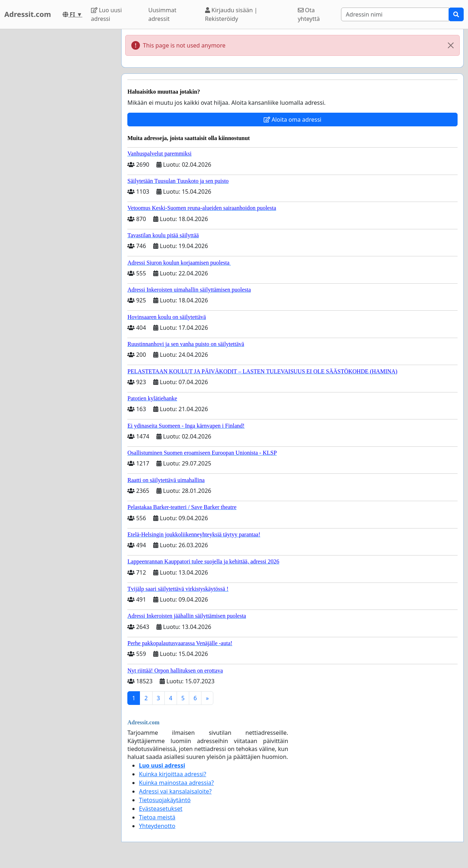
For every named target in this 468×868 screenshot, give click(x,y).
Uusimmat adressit (162, 14)
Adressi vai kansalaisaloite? (175, 791)
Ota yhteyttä (309, 14)
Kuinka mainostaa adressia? (176, 783)
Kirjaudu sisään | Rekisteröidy (231, 14)
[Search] (395, 14)
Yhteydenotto (157, 826)
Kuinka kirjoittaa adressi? (172, 774)
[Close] (451, 45)
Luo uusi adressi (106, 14)
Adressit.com (28, 14)
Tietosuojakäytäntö (165, 800)
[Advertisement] (58, 137)
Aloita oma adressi (293, 120)
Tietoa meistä (157, 817)
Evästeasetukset (161, 809)
